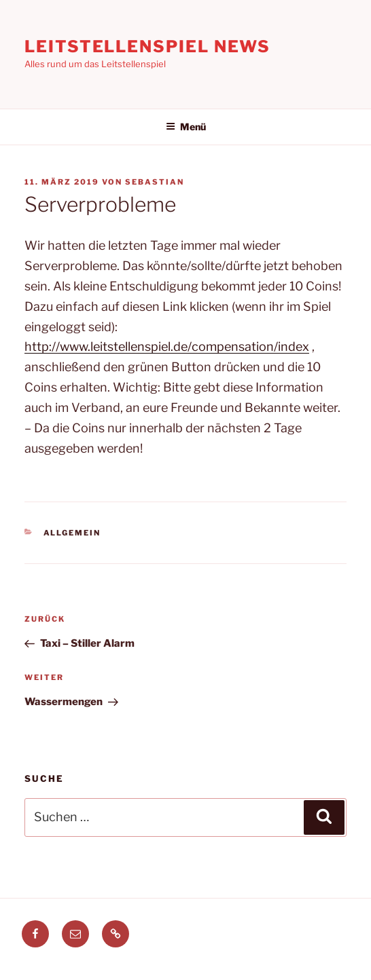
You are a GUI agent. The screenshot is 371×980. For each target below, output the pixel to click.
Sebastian (155, 182)
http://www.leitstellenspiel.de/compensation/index (167, 346)
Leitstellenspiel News (147, 46)
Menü (186, 127)
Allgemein (72, 533)
